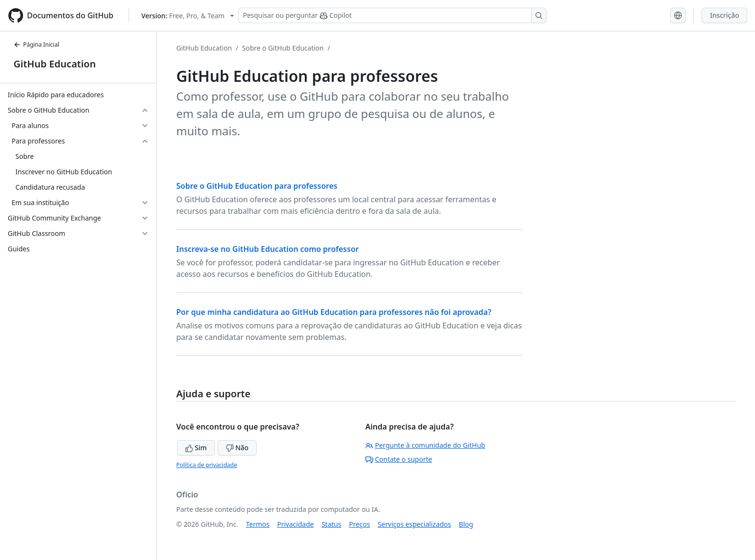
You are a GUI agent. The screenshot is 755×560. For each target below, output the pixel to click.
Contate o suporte (399, 459)
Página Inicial (36, 45)
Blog (466, 524)
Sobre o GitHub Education (283, 48)
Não (237, 448)
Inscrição (724, 15)
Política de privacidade (207, 465)
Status (332, 524)
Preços (360, 524)
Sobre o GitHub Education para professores (257, 186)
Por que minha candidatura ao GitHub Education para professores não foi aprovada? (334, 312)
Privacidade (296, 524)
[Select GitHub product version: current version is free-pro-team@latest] (188, 16)
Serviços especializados (414, 524)
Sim (196, 448)
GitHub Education (55, 64)
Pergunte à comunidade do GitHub (425, 445)
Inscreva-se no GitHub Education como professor (267, 249)
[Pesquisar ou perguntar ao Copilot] (392, 15)
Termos (258, 524)
